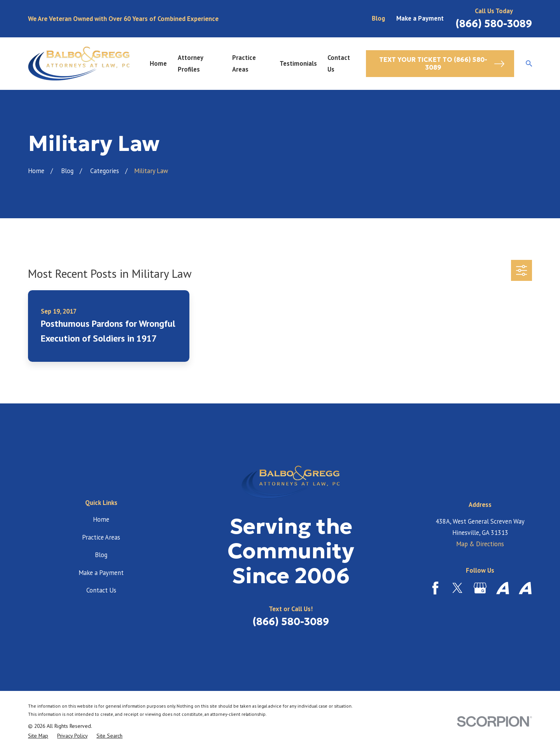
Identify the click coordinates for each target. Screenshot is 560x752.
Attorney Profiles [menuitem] (190, 63)
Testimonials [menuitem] (298, 63)
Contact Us (101, 590)
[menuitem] (38, 736)
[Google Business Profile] (480, 588)
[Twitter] (458, 588)
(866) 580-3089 (494, 24)
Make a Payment (420, 18)
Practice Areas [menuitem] (244, 63)
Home (101, 519)
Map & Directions (480, 544)
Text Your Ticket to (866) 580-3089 (442, 64)
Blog (378, 18)
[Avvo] (503, 588)
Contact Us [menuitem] (339, 63)
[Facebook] (435, 588)
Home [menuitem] (158, 63)
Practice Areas (101, 537)
